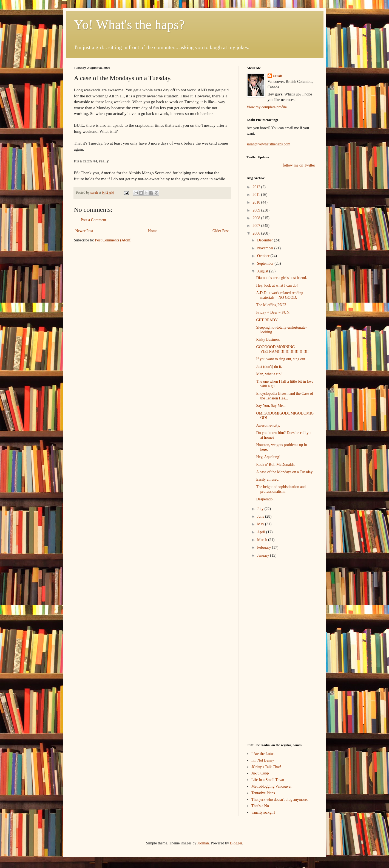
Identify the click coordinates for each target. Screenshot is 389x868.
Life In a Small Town (268, 780)
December (266, 240)
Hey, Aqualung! (268, 457)
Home (153, 231)
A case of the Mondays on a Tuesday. (285, 472)
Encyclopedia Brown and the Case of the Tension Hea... (285, 396)
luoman (203, 843)
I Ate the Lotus (263, 754)
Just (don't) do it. (269, 367)
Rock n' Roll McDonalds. (276, 465)
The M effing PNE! (271, 305)
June (261, 516)
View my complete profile (267, 107)
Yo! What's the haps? (129, 25)
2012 (257, 187)
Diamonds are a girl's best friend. (281, 278)
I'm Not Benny (263, 760)
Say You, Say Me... (271, 406)
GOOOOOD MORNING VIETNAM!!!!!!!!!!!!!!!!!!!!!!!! (282, 349)
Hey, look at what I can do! (277, 285)
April (262, 532)
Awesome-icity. (268, 425)
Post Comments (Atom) (113, 240)
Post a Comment (94, 220)
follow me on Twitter (299, 165)
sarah (95, 193)
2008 (257, 218)
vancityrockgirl (263, 812)
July (261, 509)
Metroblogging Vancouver (272, 786)
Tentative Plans (263, 793)
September (266, 263)
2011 (257, 195)
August (263, 271)
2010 (257, 202)
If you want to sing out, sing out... (282, 359)
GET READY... (268, 320)
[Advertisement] (263, 651)
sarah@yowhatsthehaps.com (269, 144)
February (265, 547)
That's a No (260, 806)
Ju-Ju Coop (260, 773)
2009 (257, 210)
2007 (257, 226)
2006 (257, 233)
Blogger (236, 843)
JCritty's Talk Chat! (266, 767)
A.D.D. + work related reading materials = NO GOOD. (280, 295)
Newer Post (84, 231)
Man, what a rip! (269, 374)
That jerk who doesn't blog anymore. (279, 800)
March (263, 540)
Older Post (221, 231)
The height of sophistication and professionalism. (281, 489)
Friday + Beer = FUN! (273, 312)
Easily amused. (268, 479)
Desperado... (266, 499)
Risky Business (268, 339)
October (264, 256)
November (266, 248)
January (264, 555)
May (261, 524)
